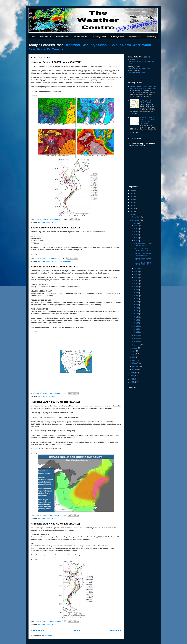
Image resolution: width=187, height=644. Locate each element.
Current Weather (62, 37)
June (134, 354)
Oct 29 (137, 232)
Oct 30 (137, 229)
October (135, 223)
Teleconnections (135, 37)
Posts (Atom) (47, 636)
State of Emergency (64, 262)
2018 (132, 196)
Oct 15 (137, 299)
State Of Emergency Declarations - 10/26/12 (55, 228)
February (136, 366)
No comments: (56, 219)
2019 (132, 193)
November (136, 220)
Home (33, 37)
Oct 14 (137, 302)
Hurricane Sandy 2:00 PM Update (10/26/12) (55, 402)
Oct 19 (137, 287)
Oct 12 (137, 308)
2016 (132, 202)
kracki (137, 72)
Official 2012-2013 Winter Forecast (146, 101)
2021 (132, 190)
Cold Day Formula (118, 37)
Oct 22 (137, 278)
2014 (132, 208)
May (134, 357)
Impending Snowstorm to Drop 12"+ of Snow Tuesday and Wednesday (147, 120)
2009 (132, 379)
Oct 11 (137, 311)
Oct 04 (137, 332)
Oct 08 (137, 320)
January (135, 369)
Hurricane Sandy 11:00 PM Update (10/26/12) (56, 62)
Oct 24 (137, 272)
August (135, 348)
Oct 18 (137, 290)
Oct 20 (137, 284)
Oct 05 (137, 329)
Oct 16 (137, 296)
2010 (132, 376)
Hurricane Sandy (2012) (47, 223)
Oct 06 (137, 326)
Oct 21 (137, 281)
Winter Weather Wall (81, 37)
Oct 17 (137, 293)
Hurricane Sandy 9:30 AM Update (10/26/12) (55, 524)
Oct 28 (137, 235)
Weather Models (46, 37)
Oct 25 (137, 269)
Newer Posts (38, 631)
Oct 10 (137, 314)
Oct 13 (137, 305)
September (136, 345)
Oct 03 (137, 335)
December (136, 217)
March (135, 363)
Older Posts (115, 631)
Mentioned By (151, 37)
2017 (132, 199)
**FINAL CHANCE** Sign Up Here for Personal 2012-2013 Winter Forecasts (143, 87)
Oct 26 (137, 241)
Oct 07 (137, 323)
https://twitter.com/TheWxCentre (139, 69)
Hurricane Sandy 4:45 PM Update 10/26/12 (55, 267)
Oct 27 (137, 238)
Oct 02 (137, 338)
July (134, 351)
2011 (132, 373)
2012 (132, 214)
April (134, 360)
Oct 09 (137, 317)
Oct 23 (137, 275)
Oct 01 (137, 341)
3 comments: (55, 258)
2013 (132, 211)
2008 (132, 382)
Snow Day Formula (100, 37)
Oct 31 (137, 226)
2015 (132, 205)
